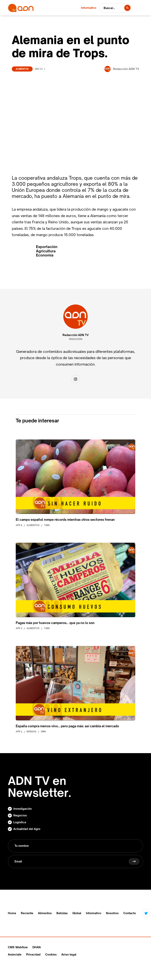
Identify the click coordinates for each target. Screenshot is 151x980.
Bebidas (62, 913)
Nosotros (112, 913)
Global (77, 913)
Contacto (130, 913)
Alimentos (22, 69)
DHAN (37, 947)
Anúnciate (15, 954)
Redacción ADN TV (76, 335)
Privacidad (33, 954)
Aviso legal (69, 954)
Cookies (51, 954)
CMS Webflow (18, 947)
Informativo (94, 913)
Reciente (27, 913)
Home (12, 913)
